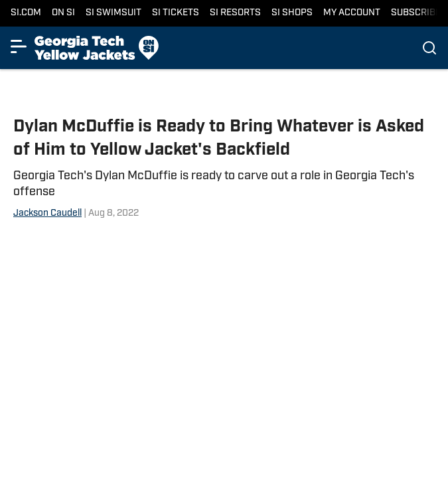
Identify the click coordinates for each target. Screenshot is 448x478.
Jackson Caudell (47, 213)
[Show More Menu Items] (19, 46)
